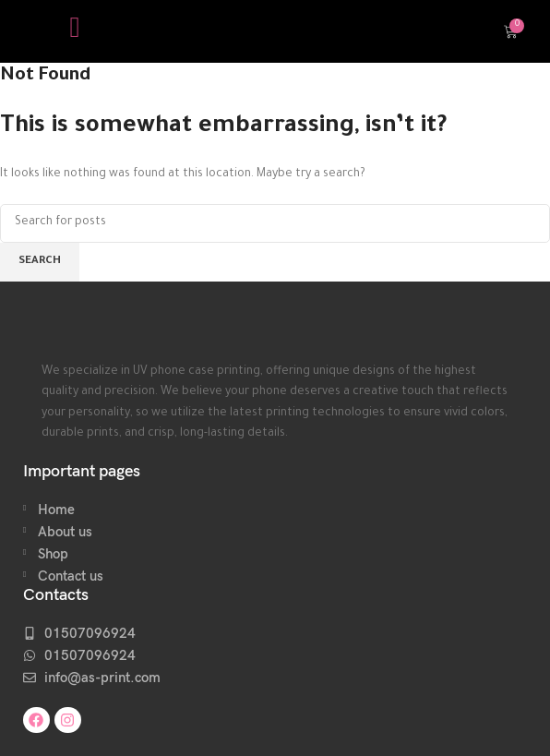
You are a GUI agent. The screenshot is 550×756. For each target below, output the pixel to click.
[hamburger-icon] (75, 31)
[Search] (275, 223)
